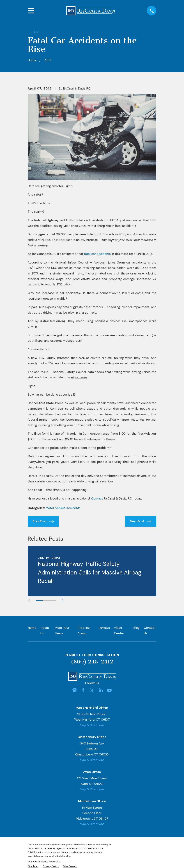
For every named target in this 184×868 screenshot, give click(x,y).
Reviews (104, 628)
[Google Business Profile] (75, 690)
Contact (97, 498)
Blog (136, 628)
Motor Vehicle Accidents (63, 508)
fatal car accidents (97, 254)
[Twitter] (92, 690)
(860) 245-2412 (92, 662)
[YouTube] (109, 690)
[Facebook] (83, 690)
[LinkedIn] (101, 690)
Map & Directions (92, 725)
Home (32, 628)
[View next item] (63, 600)
